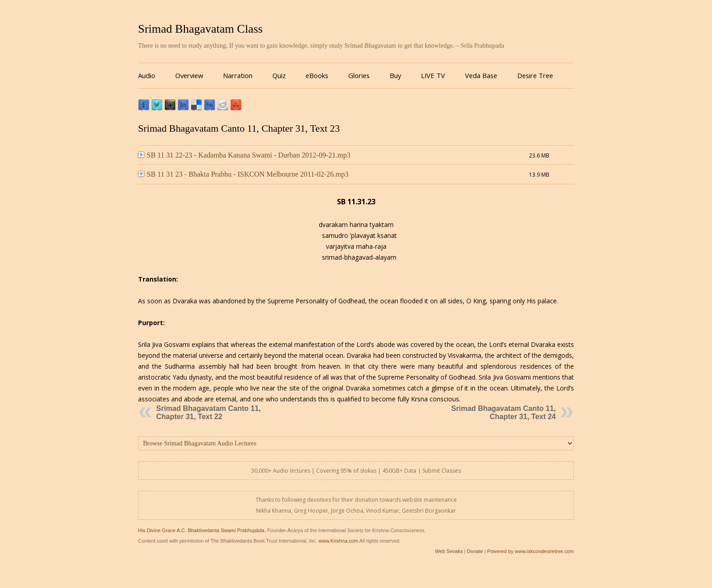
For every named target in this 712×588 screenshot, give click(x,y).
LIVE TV (433, 75)
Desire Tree (535, 75)
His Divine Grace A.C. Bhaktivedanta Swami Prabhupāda (201, 530)
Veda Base (481, 75)
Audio (147, 75)
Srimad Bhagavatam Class (200, 29)
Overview (189, 75)
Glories (359, 75)
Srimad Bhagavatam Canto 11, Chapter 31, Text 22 (208, 413)
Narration (238, 75)
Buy (395, 75)
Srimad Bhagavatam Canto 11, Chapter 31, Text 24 (504, 413)
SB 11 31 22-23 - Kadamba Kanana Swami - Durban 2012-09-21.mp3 (244, 155)
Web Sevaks (449, 551)
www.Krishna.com (338, 541)
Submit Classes (442, 471)
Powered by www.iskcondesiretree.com (531, 551)
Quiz (279, 75)
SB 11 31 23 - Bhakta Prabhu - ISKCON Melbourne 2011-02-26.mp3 (243, 174)
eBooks (317, 75)
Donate (475, 551)
